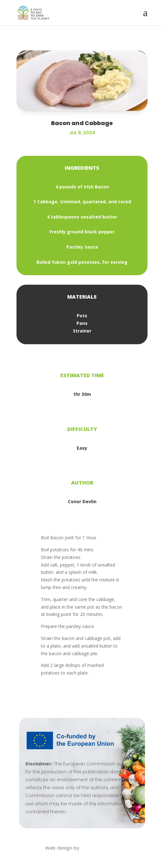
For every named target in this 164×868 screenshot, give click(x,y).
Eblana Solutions (100, 848)
